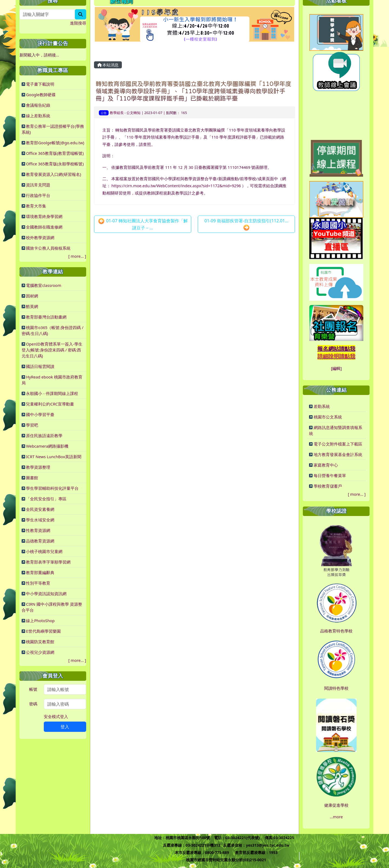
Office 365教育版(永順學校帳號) (55, 164)
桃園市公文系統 (328, 417)
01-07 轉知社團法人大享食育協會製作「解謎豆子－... (143, 224)
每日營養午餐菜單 (330, 475)
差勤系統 (322, 406)
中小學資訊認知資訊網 (46, 594)
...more (336, 817)
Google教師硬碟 (41, 95)
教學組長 (117, 113)
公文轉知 (133, 113)
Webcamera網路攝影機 (47, 446)
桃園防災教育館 (40, 642)
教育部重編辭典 (40, 572)
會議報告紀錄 (38, 105)
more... (77, 256)
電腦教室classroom (43, 285)
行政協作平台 (38, 195)
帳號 (33, 689)
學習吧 (32, 425)
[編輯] (336, 368)
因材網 (32, 296)
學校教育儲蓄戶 (328, 486)
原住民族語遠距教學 (44, 435)
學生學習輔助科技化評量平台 (52, 488)
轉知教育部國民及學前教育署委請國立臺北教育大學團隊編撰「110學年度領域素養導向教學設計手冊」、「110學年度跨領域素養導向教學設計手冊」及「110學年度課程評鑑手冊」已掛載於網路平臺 (193, 91)
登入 (65, 727)
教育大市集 (36, 206)
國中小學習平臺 (40, 414)
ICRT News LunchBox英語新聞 (54, 457)
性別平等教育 (38, 583)
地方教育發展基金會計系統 (338, 454)
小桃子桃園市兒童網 (44, 551)
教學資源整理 (38, 467)
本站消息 (108, 65)
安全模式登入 (56, 716)
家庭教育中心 (326, 465)
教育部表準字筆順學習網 (48, 562)
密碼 (33, 704)
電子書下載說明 (40, 84)
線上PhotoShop (40, 621)
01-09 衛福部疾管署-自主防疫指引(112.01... (247, 224)
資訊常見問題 (38, 185)
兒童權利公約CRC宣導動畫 (50, 404)
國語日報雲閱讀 (40, 366)
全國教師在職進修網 (44, 227)
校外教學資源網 (40, 237)
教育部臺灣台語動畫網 (46, 317)
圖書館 (32, 478)
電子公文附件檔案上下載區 (338, 444)
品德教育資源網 (40, 541)
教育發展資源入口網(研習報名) (53, 174)
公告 (104, 113)
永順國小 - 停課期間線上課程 (52, 393)
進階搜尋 (78, 23)
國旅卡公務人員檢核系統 (48, 248)
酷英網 (32, 306)
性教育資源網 (38, 530)
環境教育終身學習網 (44, 216)
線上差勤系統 (38, 116)
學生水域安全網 (40, 520)
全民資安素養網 (40, 509)
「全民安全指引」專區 (46, 499)
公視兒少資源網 (40, 652)
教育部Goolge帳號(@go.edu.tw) (55, 143)
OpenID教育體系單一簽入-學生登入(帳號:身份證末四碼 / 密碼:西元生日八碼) (52, 350)
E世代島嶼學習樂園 (43, 631)
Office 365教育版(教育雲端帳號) (55, 153)
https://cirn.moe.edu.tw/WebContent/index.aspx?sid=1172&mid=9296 (176, 186)
